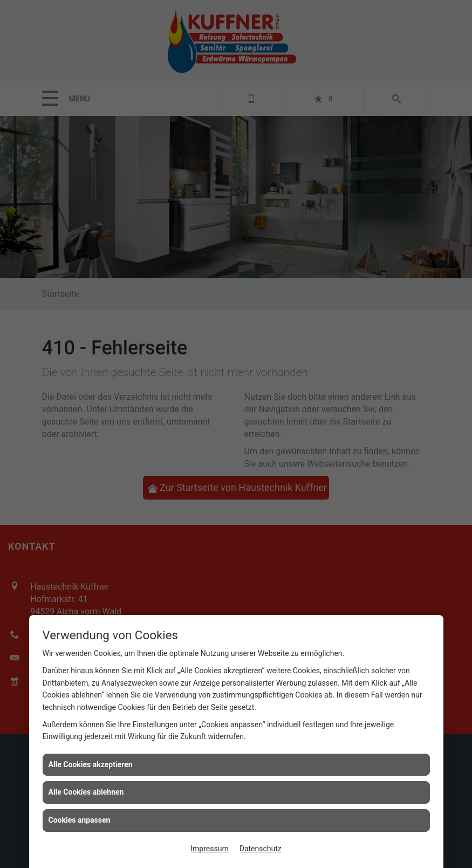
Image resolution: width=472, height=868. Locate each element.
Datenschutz (261, 849)
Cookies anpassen (80, 820)
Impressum (209, 849)
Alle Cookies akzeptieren (91, 764)
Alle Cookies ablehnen (86, 792)
